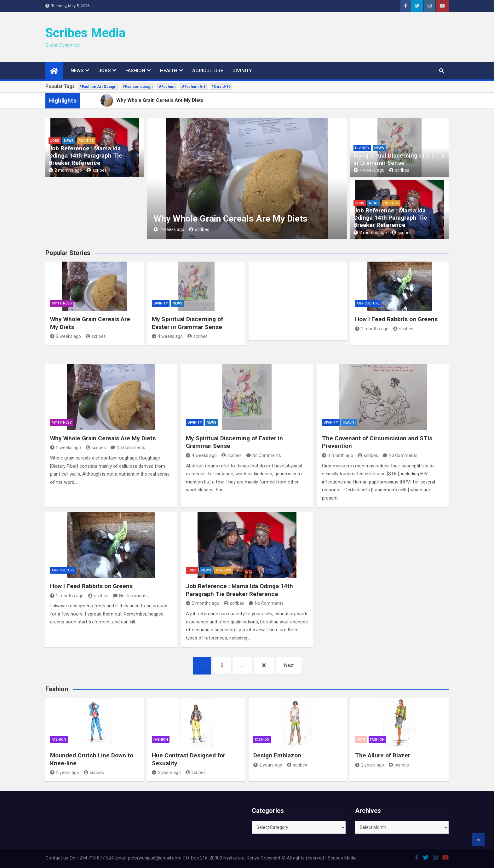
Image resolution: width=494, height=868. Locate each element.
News (77, 71)
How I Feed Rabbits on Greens (396, 319)
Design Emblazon (277, 755)
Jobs (104, 71)
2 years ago (65, 773)
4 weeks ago (369, 170)
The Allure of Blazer (383, 755)
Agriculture (208, 71)
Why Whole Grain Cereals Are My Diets (230, 219)
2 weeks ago (169, 229)
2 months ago (65, 170)
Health (169, 71)
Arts (361, 740)
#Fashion (167, 87)
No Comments (131, 448)
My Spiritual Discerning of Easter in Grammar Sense (399, 159)
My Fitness (62, 303)
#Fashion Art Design (98, 87)
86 (264, 665)
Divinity (242, 71)
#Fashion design (138, 87)
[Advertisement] (334, 36)
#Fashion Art (193, 87)
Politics (86, 141)
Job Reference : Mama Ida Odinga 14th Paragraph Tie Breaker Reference (85, 156)
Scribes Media (85, 33)
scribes (97, 170)
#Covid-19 (221, 87)
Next (289, 665)
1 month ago (338, 455)
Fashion (135, 71)
